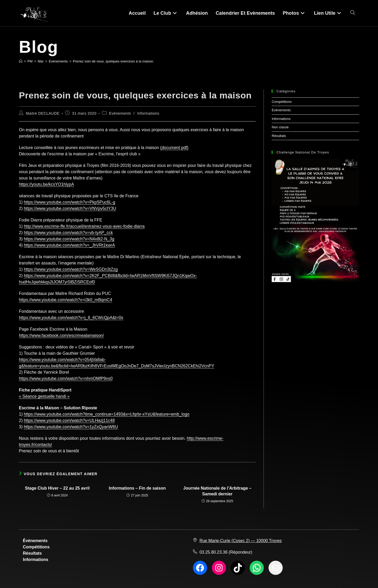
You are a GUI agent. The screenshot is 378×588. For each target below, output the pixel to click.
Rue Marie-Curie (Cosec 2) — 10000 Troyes (241, 541)
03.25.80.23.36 (214, 552)
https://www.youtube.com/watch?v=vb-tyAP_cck (68, 233)
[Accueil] (21, 61)
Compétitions (282, 102)
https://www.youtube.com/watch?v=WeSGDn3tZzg (71, 269)
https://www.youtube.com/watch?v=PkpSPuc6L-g (70, 202)
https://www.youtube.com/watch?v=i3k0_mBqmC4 (65, 300)
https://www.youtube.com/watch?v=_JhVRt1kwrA (69, 245)
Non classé (280, 127)
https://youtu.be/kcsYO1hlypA (46, 184)
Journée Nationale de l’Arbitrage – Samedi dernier (217, 491)
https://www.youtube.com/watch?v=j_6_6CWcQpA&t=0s (71, 318)
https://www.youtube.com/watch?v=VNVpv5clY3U (70, 208)
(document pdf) (174, 148)
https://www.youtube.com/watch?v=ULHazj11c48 (69, 420)
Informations (148, 113)
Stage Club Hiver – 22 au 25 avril (57, 488)
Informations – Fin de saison (137, 488)
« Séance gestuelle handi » (44, 396)
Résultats (279, 136)
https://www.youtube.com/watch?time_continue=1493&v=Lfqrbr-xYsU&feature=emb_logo (107, 414)
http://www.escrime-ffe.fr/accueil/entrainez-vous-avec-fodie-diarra (84, 226)
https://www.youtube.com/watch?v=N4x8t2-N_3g (69, 239)
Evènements (120, 113)
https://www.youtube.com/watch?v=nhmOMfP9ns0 (66, 378)
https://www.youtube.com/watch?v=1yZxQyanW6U (71, 427)
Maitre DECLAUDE (43, 113)
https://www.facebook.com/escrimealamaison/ (61, 335)
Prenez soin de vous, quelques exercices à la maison (113, 61)
